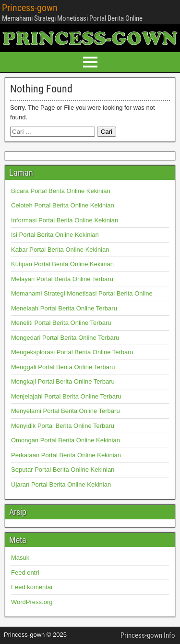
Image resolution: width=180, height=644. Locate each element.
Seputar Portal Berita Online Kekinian (63, 470)
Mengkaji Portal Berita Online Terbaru (63, 381)
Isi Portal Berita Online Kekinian (55, 235)
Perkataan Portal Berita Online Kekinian (66, 455)
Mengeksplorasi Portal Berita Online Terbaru (72, 352)
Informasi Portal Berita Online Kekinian (65, 220)
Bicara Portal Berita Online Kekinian (61, 191)
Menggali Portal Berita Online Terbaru (63, 367)
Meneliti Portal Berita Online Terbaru (61, 323)
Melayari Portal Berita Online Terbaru (62, 279)
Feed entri (25, 573)
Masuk (20, 558)
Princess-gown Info (148, 635)
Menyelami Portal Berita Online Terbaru (66, 411)
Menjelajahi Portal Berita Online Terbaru (66, 396)
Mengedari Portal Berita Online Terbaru (65, 338)
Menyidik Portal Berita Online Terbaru (63, 426)
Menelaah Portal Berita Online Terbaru (64, 308)
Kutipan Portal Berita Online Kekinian (62, 264)
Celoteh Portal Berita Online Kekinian (63, 205)
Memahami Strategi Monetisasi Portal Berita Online (82, 293)
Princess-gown (30, 8)
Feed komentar (32, 587)
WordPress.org (32, 602)
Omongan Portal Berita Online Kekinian (66, 440)
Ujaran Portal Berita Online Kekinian (61, 484)
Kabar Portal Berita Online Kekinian (60, 250)
